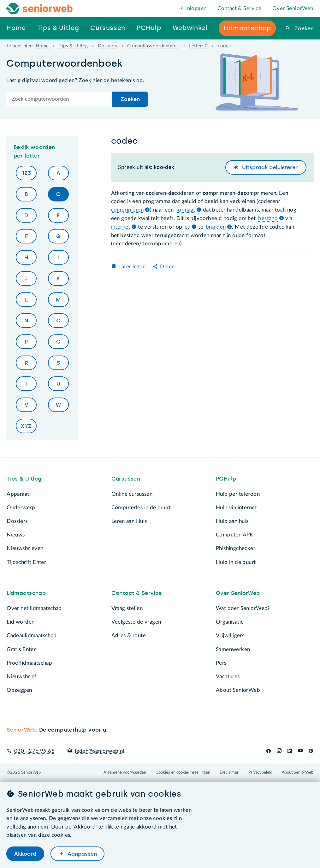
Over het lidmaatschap (34, 608)
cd (188, 227)
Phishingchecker (236, 548)
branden (216, 227)
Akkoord (25, 853)
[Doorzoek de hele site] (59, 99)
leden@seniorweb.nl (99, 751)
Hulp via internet (236, 508)
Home (42, 46)
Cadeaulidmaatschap (32, 635)
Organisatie (230, 622)
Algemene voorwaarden (125, 772)
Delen (167, 267)
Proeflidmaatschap (29, 663)
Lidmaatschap (26, 593)
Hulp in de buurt (236, 562)
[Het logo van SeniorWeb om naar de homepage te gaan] (40, 9)
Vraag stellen (127, 608)
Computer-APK (235, 535)
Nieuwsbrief (21, 676)
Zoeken (303, 28)
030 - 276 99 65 (34, 751)
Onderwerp (21, 508)
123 (26, 173)
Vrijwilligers (230, 635)
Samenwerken (233, 649)
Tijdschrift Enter (26, 562)
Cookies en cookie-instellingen (183, 772)
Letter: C (199, 46)
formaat (186, 210)
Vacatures (228, 676)
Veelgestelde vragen (136, 622)
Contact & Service (239, 8)
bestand (268, 218)
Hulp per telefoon (238, 494)
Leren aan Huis (129, 521)
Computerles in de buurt (141, 508)
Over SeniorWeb (293, 8)
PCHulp (226, 479)
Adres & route (129, 635)
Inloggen (193, 8)
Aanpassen (81, 853)
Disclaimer (229, 772)
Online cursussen (132, 494)
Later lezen (132, 267)
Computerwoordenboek (153, 46)
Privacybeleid (260, 772)
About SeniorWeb (238, 690)
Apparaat (18, 494)
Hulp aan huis (232, 521)
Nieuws (16, 535)
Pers (221, 663)
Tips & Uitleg (73, 46)
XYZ (26, 426)
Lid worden (21, 622)
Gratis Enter (21, 649)
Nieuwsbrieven (25, 548)
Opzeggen (19, 690)
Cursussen (126, 479)
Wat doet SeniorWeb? (243, 608)
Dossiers (107, 46)
